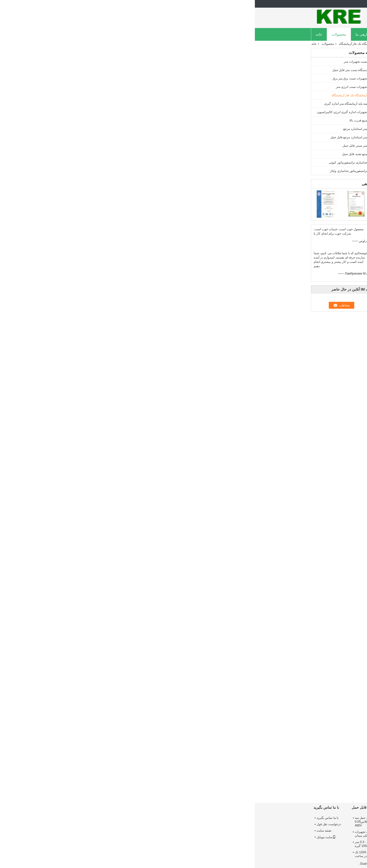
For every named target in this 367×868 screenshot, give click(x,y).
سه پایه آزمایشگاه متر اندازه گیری (91, 104)
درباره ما (289, 818)
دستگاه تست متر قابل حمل (95, 70)
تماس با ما (188, 34)
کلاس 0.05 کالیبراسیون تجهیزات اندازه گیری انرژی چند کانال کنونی (180, 834)
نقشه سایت (69, 831)
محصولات (84, 34)
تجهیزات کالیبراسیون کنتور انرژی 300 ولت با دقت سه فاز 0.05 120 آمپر (180, 856)
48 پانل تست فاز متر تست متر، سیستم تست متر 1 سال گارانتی (179, 844)
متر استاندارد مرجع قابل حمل (94, 137)
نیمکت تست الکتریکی (184, 646)
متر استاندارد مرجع (100, 129)
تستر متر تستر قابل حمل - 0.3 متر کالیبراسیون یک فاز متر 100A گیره (122, 844)
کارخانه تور (134, 34)
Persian (303, 4)
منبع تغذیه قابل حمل (100, 154)
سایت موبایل (71, 837)
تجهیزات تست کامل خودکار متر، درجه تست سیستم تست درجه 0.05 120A (217, 784)
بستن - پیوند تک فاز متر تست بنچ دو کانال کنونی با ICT (178, 781)
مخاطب (140, 130)
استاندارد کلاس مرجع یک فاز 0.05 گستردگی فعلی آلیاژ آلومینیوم (243, 820)
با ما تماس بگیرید (73, 818)
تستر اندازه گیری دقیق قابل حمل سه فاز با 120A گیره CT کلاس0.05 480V (123, 822)
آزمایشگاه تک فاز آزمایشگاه (102, 44)
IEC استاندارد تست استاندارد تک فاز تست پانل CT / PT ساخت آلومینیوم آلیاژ (294, 784)
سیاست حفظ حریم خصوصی (293, 864)
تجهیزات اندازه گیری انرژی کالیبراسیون (87, 112)
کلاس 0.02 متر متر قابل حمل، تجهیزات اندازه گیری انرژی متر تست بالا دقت (240, 844)
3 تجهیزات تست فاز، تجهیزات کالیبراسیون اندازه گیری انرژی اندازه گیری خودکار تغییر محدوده (242, 832)
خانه (64, 34)
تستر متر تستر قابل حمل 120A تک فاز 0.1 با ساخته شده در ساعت (122, 854)
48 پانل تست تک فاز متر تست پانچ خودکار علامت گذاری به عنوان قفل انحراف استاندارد (255, 784)
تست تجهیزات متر (101, 62)
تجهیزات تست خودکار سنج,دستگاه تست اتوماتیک (232, 646)
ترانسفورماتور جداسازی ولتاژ (94, 171)
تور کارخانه (290, 824)
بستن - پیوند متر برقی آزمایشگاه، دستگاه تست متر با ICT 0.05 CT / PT (180, 822)
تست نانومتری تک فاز (279, 646)
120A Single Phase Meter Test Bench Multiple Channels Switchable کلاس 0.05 (141, 784)
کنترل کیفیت (161, 34)
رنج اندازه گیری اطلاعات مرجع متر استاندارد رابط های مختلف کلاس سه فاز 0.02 (243, 854)
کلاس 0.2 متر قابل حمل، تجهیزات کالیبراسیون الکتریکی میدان (121, 834)
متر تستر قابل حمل (100, 146)
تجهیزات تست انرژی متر (97, 87)
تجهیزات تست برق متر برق (95, 78)
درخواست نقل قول (219, 34)
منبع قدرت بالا (103, 120)
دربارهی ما (109, 34)
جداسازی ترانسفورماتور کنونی (93, 162)
